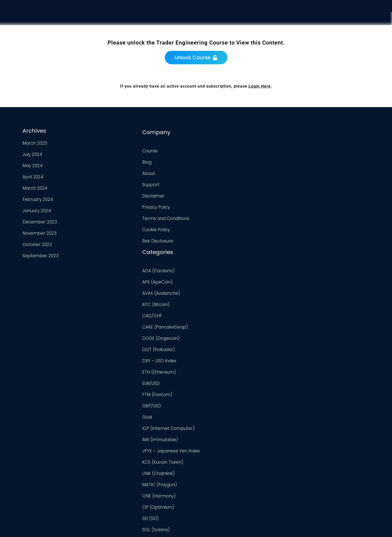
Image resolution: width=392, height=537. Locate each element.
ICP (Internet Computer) (226, 306)
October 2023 (37, 244)
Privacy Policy (125, 205)
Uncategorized (215, 453)
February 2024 (37, 199)
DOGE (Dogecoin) (218, 216)
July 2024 (32, 154)
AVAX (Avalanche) (218, 171)
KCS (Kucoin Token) (220, 340)
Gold (204, 295)
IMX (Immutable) (217, 318)
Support (333, 32)
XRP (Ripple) (212, 498)
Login (360, 37)
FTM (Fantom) (214, 273)
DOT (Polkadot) (216, 227)
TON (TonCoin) (215, 419)
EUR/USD (208, 261)
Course (274, 24)
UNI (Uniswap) (214, 464)
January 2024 (36, 210)
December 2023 (39, 221)
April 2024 (32, 176)
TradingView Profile (318, 147)
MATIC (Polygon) (217, 363)
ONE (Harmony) (216, 374)
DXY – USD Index (216, 239)
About (117, 171)
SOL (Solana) (213, 408)
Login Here (260, 86)
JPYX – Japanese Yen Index (228, 329)
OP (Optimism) (215, 385)
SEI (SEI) (208, 396)
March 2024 (34, 187)
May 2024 (32, 165)
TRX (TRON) (211, 430)
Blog (115, 160)
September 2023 (40, 255)
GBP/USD (209, 284)
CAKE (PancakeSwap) (222, 205)
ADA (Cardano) (216, 149)
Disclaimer (122, 194)
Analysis (303, 28)
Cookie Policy (124, 227)
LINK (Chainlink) (216, 351)
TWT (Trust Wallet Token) (226, 441)
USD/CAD (209, 475)
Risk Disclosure (126, 239)
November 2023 (39, 232)
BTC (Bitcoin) (213, 182)
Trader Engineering (192, 527)
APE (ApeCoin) (215, 160)
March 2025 (34, 142)
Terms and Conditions (134, 216)
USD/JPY (208, 486)
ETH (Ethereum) (216, 250)
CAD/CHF (209, 194)
